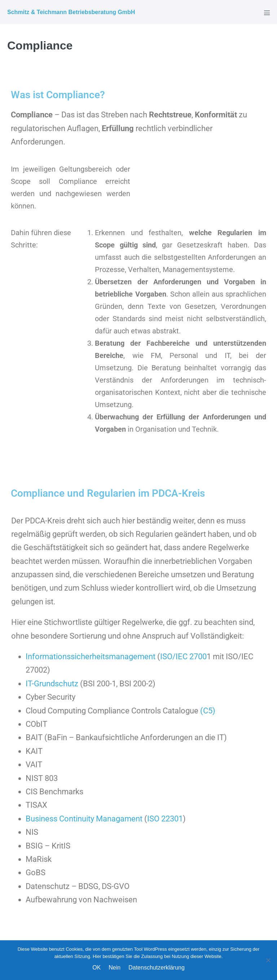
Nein (115, 968)
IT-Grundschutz (52, 684)
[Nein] (268, 960)
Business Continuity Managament (85, 819)
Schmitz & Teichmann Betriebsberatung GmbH (71, 12)
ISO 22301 (165, 819)
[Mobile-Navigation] (267, 13)
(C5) (208, 711)
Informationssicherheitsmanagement (91, 657)
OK (96, 968)
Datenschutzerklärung (157, 968)
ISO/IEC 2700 (183, 657)
